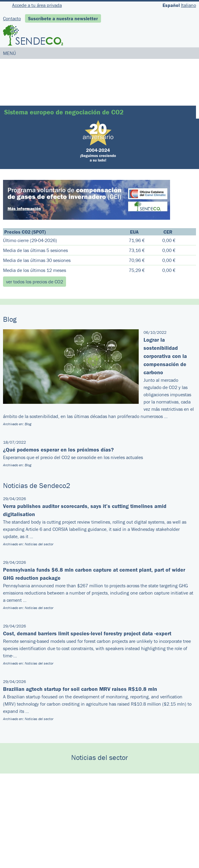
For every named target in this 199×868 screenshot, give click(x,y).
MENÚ (9, 53)
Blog (28, 424)
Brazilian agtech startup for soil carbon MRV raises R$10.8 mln (80, 689)
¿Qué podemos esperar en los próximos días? (58, 450)
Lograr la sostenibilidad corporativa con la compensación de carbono (165, 356)
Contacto (12, 18)
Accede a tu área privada (37, 5)
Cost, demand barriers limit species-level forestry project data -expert (87, 633)
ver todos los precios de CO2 (35, 282)
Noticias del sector (39, 544)
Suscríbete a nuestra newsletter (63, 18)
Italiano (188, 5)
